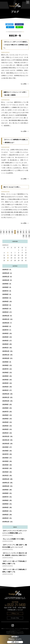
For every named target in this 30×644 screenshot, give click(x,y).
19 (8, 258)
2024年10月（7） (7, 323)
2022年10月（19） (8, 401)
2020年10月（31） (8, 486)
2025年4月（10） (7, 302)
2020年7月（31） (7, 497)
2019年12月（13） (8, 522)
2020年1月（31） (7, 518)
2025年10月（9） (7, 280)
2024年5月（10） (7, 333)
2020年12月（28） (8, 479)
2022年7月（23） (7, 412)
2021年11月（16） (8, 440)
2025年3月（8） (7, 305)
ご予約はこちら (15, 613)
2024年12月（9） (7, 316)
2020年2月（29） (7, 515)
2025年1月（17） (7, 312)
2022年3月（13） (7, 426)
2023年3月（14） (7, 383)
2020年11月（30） (8, 483)
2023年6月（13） (7, 373)
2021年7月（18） (7, 454)
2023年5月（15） (7, 376)
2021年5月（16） (7, 461)
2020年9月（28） (7, 490)
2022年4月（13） (7, 422)
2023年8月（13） (7, 365)
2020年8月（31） (7, 493)
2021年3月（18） (7, 468)
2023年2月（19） (7, 387)
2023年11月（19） (8, 355)
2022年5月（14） (7, 419)
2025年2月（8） (7, 309)
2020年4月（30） (7, 507)
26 (8, 260)
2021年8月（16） (7, 451)
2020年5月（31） (7, 504)
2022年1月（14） (7, 433)
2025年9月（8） (7, 284)
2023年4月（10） (7, 380)
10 (23, 234)
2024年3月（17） (7, 341)
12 (29, 234)
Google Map (15, 618)
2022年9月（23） (7, 405)
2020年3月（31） (7, 511)
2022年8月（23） (7, 408)
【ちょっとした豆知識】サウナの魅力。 (14, 539)
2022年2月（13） (7, 429)
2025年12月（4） (7, 273)
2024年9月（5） (7, 326)
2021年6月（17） (7, 458)
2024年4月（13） (7, 337)
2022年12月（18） (8, 394)
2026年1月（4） (7, 270)
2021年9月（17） (7, 447)
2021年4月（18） (7, 465)
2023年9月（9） (7, 362)
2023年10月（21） (8, 358)
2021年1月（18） (7, 476)
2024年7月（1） (7, 330)
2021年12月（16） (8, 436)
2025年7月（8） (7, 291)
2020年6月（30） (7, 500)
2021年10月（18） (8, 444)
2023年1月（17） (7, 390)
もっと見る (24, 84)
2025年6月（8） (7, 294)
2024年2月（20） (7, 344)
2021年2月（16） (7, 472)
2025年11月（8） (7, 277)
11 (26, 234)
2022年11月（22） (8, 397)
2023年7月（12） (7, 369)
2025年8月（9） (7, 287)
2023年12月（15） (8, 351)
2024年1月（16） (7, 348)
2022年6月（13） (7, 415)
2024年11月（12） (8, 319)
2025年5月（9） (7, 298)
